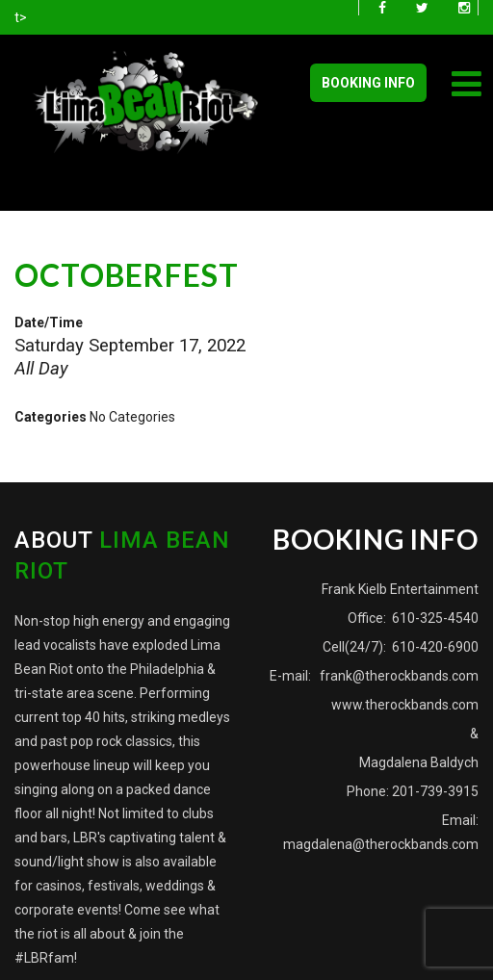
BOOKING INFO (368, 83)
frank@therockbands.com (398, 676)
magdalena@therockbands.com (381, 844)
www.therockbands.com (405, 705)
